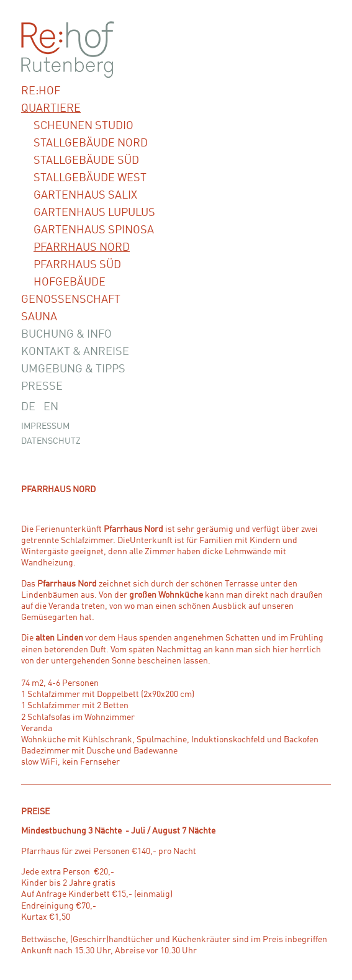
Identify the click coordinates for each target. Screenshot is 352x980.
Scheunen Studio (83, 126)
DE (28, 407)
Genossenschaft (71, 300)
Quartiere (51, 109)
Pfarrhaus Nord (82, 248)
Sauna (39, 317)
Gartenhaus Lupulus (94, 213)
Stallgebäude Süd (86, 161)
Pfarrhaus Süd (77, 265)
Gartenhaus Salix (85, 196)
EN (51, 407)
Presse (42, 387)
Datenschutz (51, 441)
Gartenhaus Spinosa (94, 230)
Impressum (45, 426)
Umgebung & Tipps (73, 369)
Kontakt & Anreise (75, 352)
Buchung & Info (66, 335)
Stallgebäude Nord (91, 143)
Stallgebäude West (90, 178)
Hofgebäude (70, 282)
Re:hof (41, 91)
